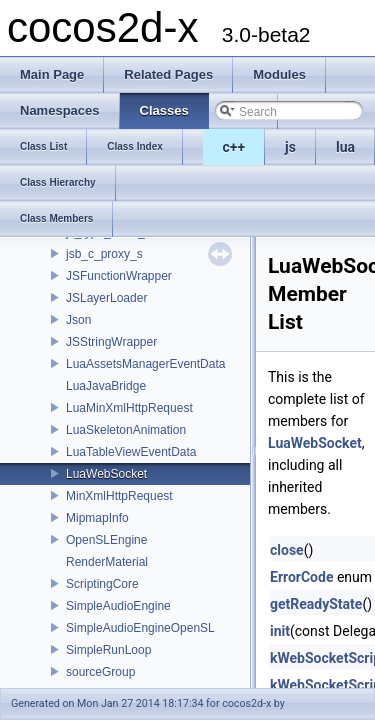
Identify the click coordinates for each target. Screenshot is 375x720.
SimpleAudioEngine (118, 606)
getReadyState (316, 604)
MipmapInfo (97, 518)
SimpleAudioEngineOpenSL (140, 628)
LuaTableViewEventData (131, 452)
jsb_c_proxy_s (104, 254)
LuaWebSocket (106, 474)
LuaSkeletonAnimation (126, 430)
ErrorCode (301, 577)
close (287, 550)
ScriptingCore (102, 584)
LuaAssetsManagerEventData (145, 364)
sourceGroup (100, 672)
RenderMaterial (107, 562)
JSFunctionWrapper (119, 276)
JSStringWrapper (111, 342)
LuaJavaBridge (106, 386)
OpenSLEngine (106, 540)
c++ (234, 147)
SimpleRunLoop (108, 650)
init (280, 631)
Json (78, 320)
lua (345, 147)
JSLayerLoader (106, 298)
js (290, 147)
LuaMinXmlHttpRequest (129, 408)
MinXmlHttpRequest (119, 496)
